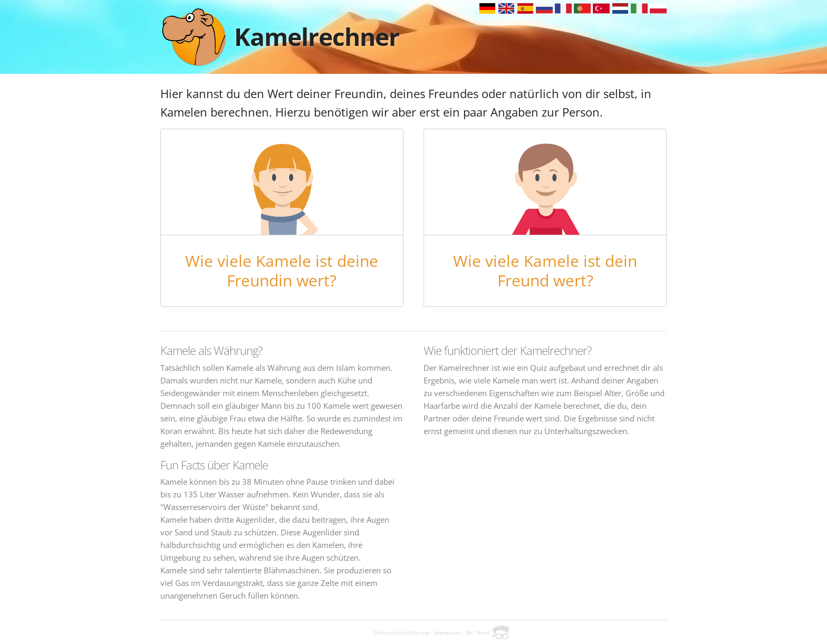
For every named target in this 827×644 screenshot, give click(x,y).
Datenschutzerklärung (401, 632)
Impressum (448, 632)
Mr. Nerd (478, 632)
